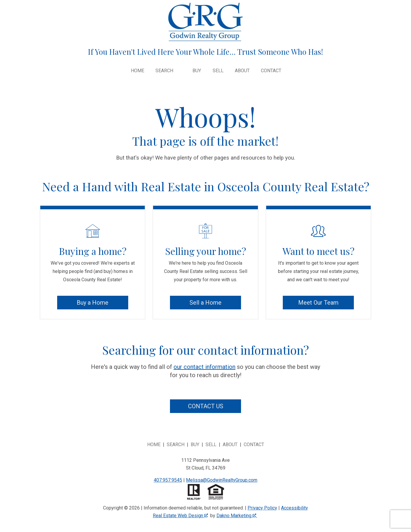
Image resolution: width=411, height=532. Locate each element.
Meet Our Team (318, 303)
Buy (197, 71)
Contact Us (206, 406)
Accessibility (294, 508)
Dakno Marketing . (237, 516)
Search (176, 445)
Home (138, 71)
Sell (218, 71)
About (242, 71)
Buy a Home (93, 303)
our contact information (204, 367)
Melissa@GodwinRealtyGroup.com (222, 480)
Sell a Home (205, 303)
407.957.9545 (168, 480)
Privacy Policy (262, 508)
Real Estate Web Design (180, 516)
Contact (271, 71)
